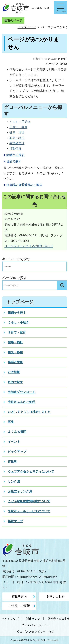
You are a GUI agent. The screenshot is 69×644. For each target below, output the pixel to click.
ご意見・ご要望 (19, 606)
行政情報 (15, 149)
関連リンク (33, 619)
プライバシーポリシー (36, 625)
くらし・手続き (20, 122)
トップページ (27, 27)
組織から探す (15, 155)
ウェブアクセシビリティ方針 (36, 632)
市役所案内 (19, 596)
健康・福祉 (17, 133)
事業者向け (17, 143)
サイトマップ (10, 619)
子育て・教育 (18, 127)
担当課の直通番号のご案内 (24, 185)
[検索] (32, 266)
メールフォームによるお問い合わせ (29, 246)
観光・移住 (17, 138)
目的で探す (14, 161)
